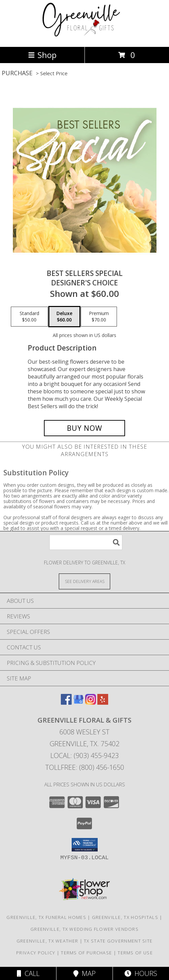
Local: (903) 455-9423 (84, 755)
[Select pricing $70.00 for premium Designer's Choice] (99, 317)
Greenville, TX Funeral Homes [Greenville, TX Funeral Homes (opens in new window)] (46, 917)
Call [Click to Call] (28, 973)
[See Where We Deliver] (84, 581)
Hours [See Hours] (141, 973)
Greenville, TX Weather (47, 941)
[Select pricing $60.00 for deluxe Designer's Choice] (64, 317)
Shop (42, 55)
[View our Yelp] (103, 703)
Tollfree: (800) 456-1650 (85, 767)
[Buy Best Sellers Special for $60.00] (84, 428)
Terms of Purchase (86, 953)
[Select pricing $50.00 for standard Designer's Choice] (29, 317)
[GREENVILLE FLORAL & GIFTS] (85, 37)
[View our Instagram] (91, 703)
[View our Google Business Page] (78, 703)
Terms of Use (135, 953)
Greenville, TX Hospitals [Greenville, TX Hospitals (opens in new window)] (125, 917)
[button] (85, 845)
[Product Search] (86, 542)
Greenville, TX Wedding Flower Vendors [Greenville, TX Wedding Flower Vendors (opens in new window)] (84, 929)
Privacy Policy (36, 953)
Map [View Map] (84, 973)
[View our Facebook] (66, 703)
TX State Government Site (118, 941)
